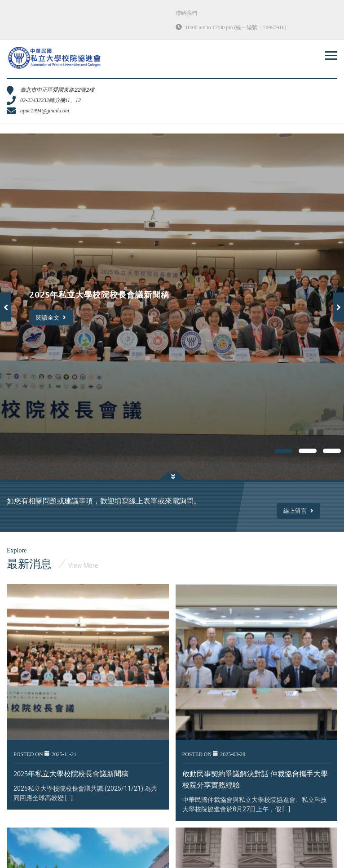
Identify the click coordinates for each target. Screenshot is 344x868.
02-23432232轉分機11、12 (51, 100)
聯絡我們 (186, 13)
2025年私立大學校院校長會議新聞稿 (71, 774)
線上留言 (298, 511)
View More (83, 565)
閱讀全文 (51, 317)
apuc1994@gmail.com (45, 111)
